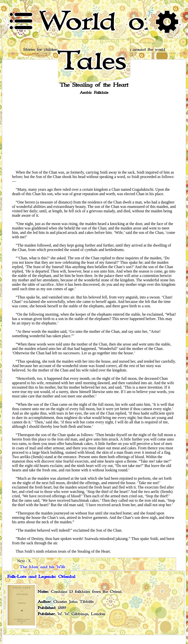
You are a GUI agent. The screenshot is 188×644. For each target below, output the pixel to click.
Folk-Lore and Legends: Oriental (41, 577)
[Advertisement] (94, 132)
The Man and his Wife (42, 567)
